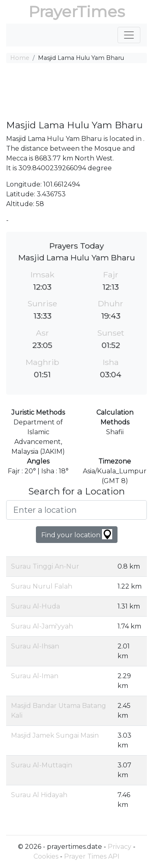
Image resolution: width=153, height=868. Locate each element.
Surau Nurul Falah (42, 586)
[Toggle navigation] (129, 35)
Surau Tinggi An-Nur (45, 566)
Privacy (120, 847)
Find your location (77, 534)
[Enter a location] (76, 510)
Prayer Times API (92, 856)
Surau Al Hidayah (39, 795)
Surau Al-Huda (35, 606)
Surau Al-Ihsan (35, 646)
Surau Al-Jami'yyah (42, 626)
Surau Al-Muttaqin (42, 765)
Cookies (46, 856)
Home (20, 58)
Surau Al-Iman (35, 676)
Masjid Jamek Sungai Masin (55, 735)
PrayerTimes (77, 12)
